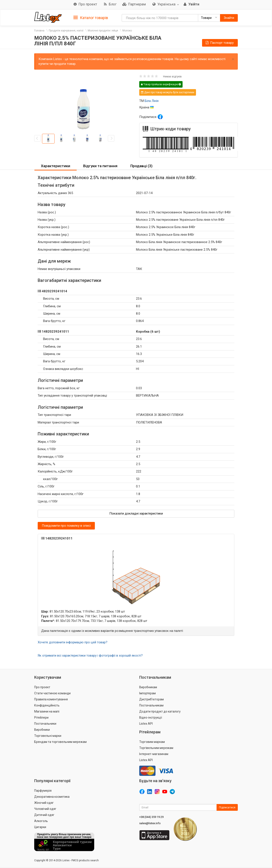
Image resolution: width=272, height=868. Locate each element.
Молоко (127, 31)
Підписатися (227, 807)
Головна (39, 31)
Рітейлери (41, 718)
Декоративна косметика (52, 797)
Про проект (42, 687)
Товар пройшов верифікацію (161, 84)
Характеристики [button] (56, 166)
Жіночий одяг (44, 803)
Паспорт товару (219, 43)
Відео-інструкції (151, 718)
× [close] (233, 59)
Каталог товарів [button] (91, 18)
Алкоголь (41, 821)
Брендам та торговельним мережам (60, 742)
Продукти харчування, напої (66, 31)
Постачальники (45, 724)
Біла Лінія (152, 101)
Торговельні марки (48, 736)
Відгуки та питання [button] (100, 166)
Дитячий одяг (44, 815)
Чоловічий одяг (45, 809)
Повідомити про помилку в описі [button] (66, 526)
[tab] (91, 17)
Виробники (42, 730)
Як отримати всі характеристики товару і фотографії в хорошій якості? (90, 655)
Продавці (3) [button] (141, 166)
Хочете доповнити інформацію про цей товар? (73, 642)
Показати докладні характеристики (136, 513)
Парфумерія (43, 791)
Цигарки (40, 827)
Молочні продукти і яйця (103, 31)
